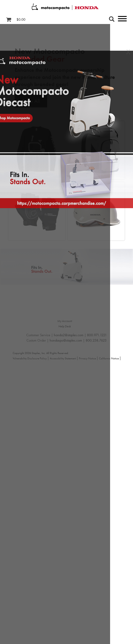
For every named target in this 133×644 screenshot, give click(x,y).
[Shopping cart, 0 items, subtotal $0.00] (17, 20)
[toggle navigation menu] (117, 19)
